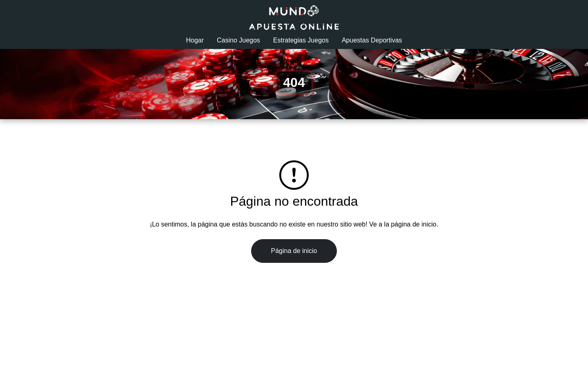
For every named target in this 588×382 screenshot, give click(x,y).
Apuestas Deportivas (372, 40)
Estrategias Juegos (301, 40)
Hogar (195, 40)
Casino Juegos (238, 40)
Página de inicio (294, 251)
